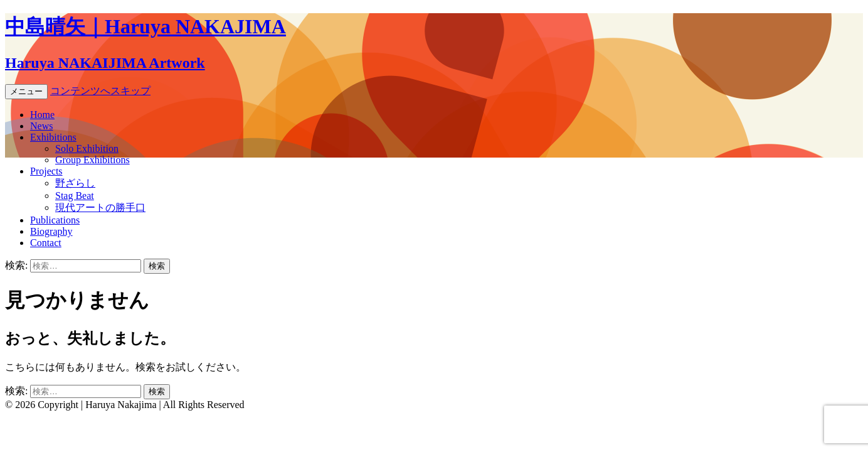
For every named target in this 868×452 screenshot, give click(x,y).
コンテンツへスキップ (100, 91)
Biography (51, 231)
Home (42, 115)
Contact (46, 243)
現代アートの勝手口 (100, 207)
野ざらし (75, 183)
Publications (55, 220)
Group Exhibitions (93, 160)
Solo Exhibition (87, 148)
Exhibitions (53, 137)
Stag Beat (75, 196)
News (41, 126)
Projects (46, 171)
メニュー (26, 91)
